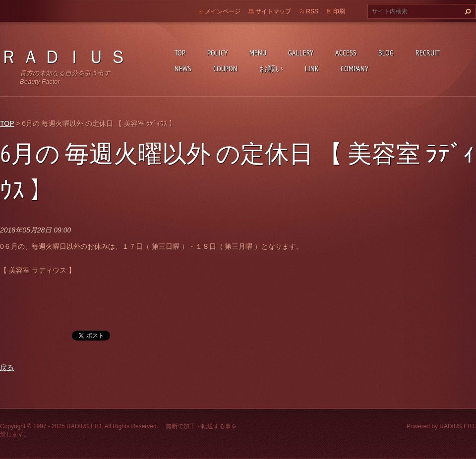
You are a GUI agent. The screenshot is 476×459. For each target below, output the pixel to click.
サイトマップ (273, 11)
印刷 (339, 11)
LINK (312, 68)
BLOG (386, 53)
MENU (258, 53)
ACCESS (346, 53)
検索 (467, 11)
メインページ (223, 11)
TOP (180, 53)
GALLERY (301, 53)
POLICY (217, 53)
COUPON (225, 68)
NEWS (183, 68)
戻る (7, 367)
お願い (271, 68)
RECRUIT (428, 53)
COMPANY (355, 68)
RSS (312, 11)
